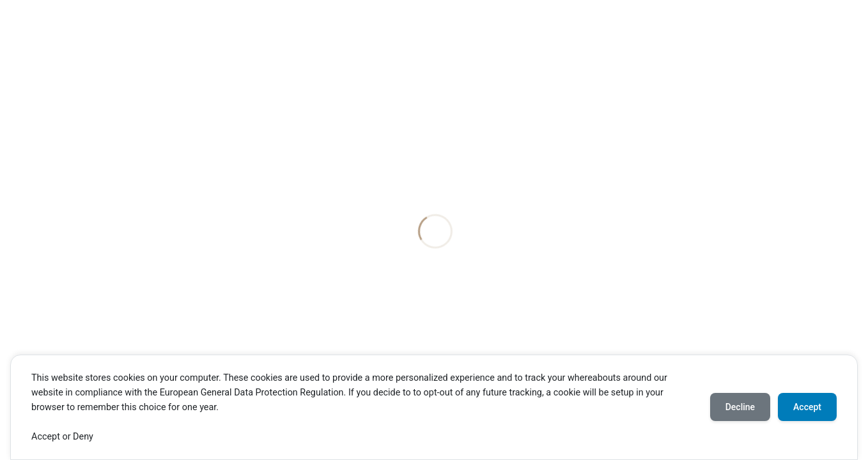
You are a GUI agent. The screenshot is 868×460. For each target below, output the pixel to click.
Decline (740, 407)
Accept (807, 407)
